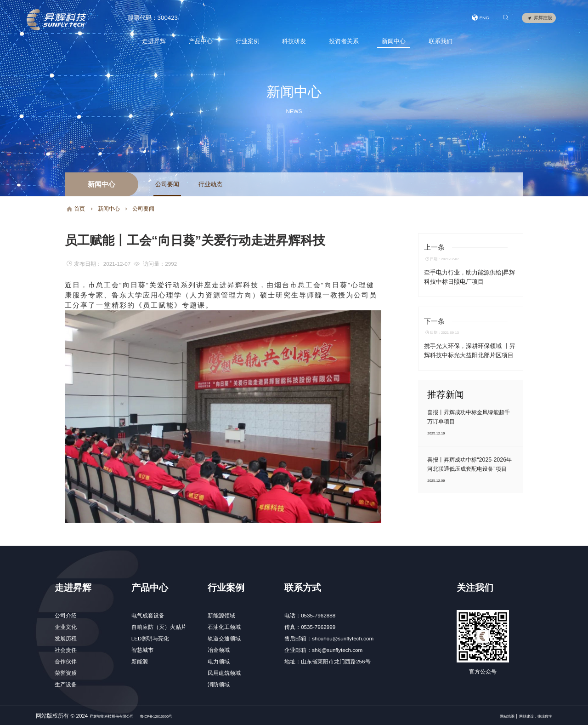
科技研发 (293, 41)
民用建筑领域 (224, 673)
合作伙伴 (66, 661)
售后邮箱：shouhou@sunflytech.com (329, 638)
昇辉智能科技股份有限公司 (123, 716)
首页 (76, 208)
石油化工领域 (224, 627)
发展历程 (66, 638)
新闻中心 (392, 41)
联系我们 (439, 41)
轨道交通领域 (224, 638)
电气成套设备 (148, 615)
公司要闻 (167, 184)
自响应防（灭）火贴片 (159, 627)
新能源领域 (221, 615)
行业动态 (210, 184)
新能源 (140, 661)
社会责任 (66, 650)
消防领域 (219, 684)
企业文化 (66, 627)
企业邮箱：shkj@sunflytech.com (323, 650)
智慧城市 (142, 650)
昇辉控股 (539, 18)
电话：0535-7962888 (310, 615)
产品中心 (199, 41)
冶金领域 (219, 650)
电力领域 (219, 661)
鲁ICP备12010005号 (189, 716)
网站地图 (487, 716)
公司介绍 (66, 615)
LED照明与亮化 (150, 638)
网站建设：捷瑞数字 (527, 716)
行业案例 (246, 41)
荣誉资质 (66, 673)
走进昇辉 (152, 41)
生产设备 (66, 684)
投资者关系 (342, 41)
